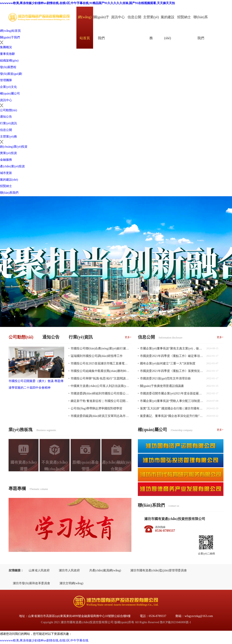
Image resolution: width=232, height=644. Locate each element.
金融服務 (6, 160)
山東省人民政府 (39, 570)
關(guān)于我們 (101, 28)
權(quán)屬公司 (10, 94)
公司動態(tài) (8, 110)
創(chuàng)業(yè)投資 (14, 147)
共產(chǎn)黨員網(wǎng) (105, 570)
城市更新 (6, 173)
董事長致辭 (7, 54)
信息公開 (134, 17)
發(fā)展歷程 (8, 67)
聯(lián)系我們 (201, 28)
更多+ (128, 337)
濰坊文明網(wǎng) (71, 583)
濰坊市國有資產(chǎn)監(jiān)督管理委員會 (159, 570)
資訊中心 (118, 17)
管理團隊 (6, 80)
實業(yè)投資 (8, 153)
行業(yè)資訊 (8, 123)
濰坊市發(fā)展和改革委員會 (31, 583)
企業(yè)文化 (8, 87)
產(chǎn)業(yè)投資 (12, 166)
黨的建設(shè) (168, 28)
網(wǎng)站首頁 (85, 28)
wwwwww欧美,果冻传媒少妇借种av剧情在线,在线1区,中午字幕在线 (44, 640)
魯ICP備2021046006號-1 (175, 622)
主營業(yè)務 (151, 28)
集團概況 (6, 47)
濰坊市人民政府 (69, 570)
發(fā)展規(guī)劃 (11, 74)
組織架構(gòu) (9, 61)
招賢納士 (184, 17)
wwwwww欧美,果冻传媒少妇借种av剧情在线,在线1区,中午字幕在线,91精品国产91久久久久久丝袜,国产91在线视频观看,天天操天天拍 (87, 3)
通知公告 (6, 117)
